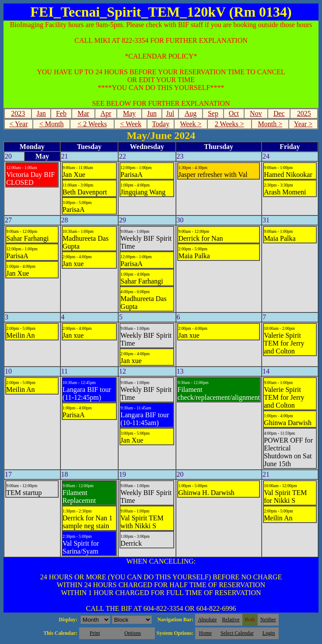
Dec (279, 113)
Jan (41, 113)
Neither (268, 620)
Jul (170, 113)
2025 (304, 113)
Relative (231, 620)
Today (161, 124)
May (129, 113)
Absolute (207, 620)
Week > (191, 124)
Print (95, 633)
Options (133, 633)
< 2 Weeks (92, 124)
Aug (191, 113)
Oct (234, 113)
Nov (256, 113)
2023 (18, 113)
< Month (52, 124)
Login (269, 633)
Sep (213, 113)
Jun (152, 113)
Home (205, 633)
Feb (61, 113)
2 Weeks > (229, 124)
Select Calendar (237, 633)
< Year (19, 124)
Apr (106, 113)
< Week (131, 124)
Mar (83, 113)
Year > (303, 124)
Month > (270, 124)
